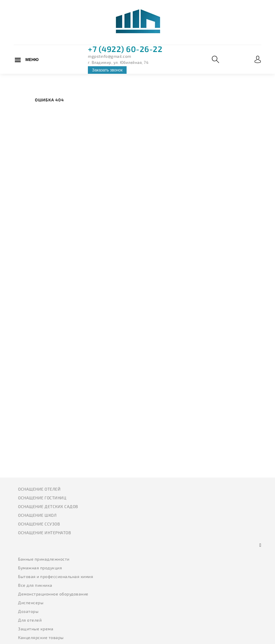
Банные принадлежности (44, 559)
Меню (32, 60)
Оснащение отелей (39, 489)
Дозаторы (28, 611)
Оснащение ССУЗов (39, 524)
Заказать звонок (107, 70)
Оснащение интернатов (45, 533)
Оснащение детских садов (48, 506)
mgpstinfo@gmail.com (110, 56)
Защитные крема (36, 629)
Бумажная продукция (40, 568)
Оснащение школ (37, 515)
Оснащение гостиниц (42, 498)
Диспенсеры (31, 603)
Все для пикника (35, 585)
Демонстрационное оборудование (53, 594)
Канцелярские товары (41, 637)
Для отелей (30, 620)
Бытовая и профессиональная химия (56, 576)
